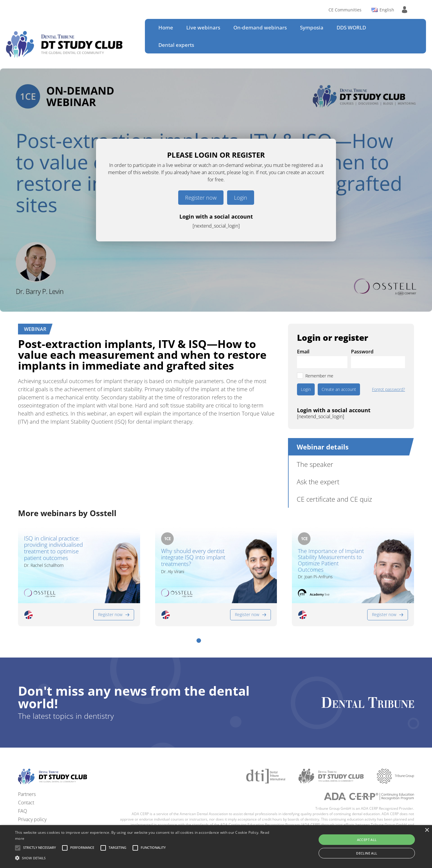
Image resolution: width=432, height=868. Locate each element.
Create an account (339, 389)
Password (362, 352)
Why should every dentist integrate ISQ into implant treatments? (193, 558)
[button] (199, 641)
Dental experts (176, 45)
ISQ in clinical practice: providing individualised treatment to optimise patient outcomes (53, 548)
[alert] (216, 847)
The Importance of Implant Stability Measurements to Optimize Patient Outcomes (331, 560)
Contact (26, 803)
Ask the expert (318, 482)
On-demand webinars (260, 27)
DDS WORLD (351, 27)
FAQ (22, 811)
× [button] (427, 830)
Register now (201, 198)
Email (303, 352)
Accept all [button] (367, 840)
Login (241, 198)
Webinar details (323, 447)
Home (166, 27)
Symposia (312, 27)
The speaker (315, 464)
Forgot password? (388, 389)
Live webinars (203, 27)
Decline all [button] (367, 853)
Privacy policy (32, 819)
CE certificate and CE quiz (334, 499)
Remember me (319, 376)
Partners (27, 794)
